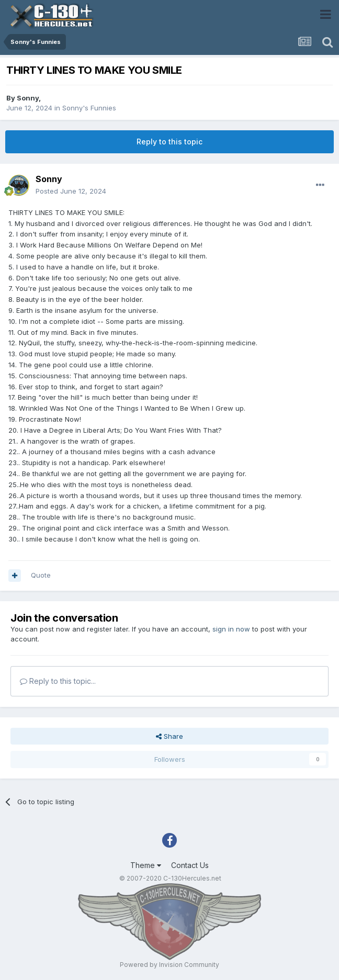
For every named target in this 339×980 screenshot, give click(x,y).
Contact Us (190, 865)
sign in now (231, 629)
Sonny (28, 98)
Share (169, 736)
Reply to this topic (169, 142)
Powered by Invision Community (169, 965)
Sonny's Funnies (89, 108)
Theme (146, 865)
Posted (71, 191)
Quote (41, 575)
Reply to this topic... (58, 681)
